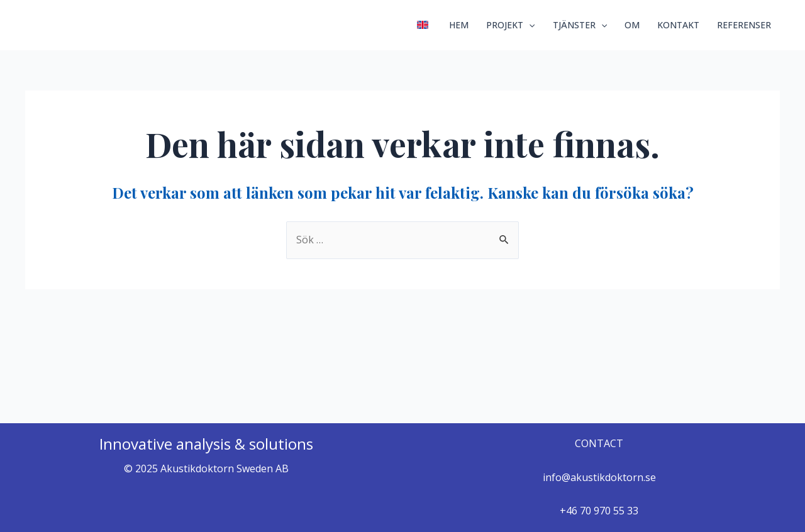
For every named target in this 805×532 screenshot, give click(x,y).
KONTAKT (678, 25)
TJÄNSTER (580, 25)
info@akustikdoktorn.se (599, 477)
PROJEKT (510, 25)
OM (632, 25)
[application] (529, 25)
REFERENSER (744, 25)
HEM (459, 25)
